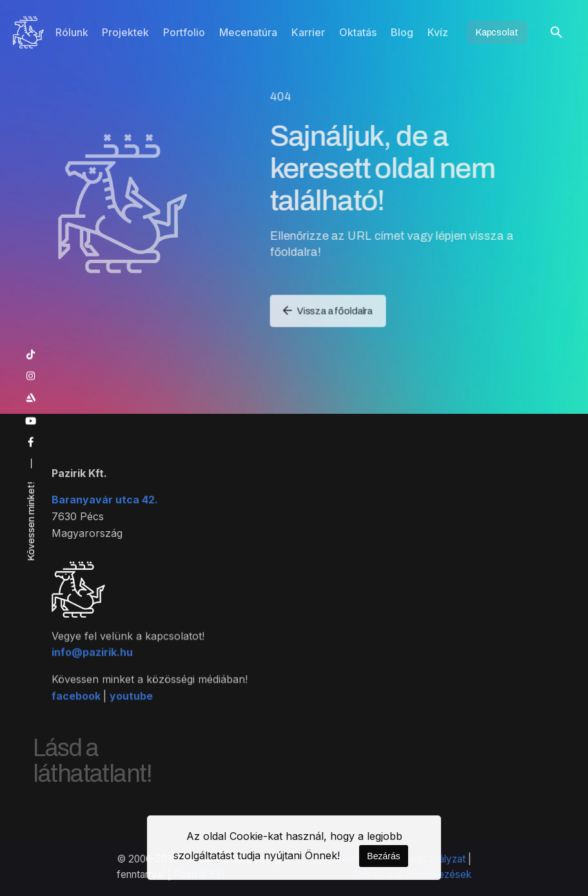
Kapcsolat (497, 32)
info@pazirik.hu (92, 674)
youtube (131, 717)
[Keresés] (556, 32)
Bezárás (383, 856)
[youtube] (31, 421)
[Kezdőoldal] (28, 32)
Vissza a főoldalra (330, 308)
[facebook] (31, 443)
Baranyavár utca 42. (105, 511)
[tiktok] (31, 355)
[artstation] (31, 398)
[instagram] (31, 376)
